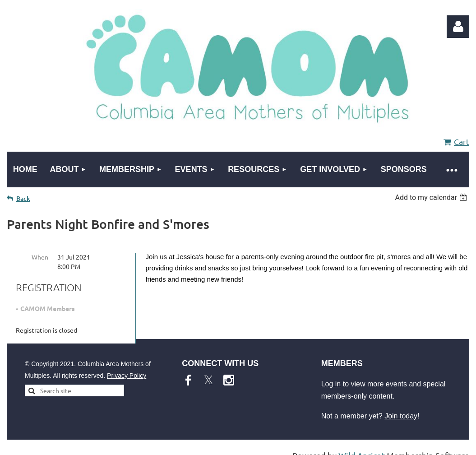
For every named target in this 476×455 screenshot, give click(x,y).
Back (23, 198)
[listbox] (432, 197)
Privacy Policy (127, 376)
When (40, 257)
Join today (401, 416)
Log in (458, 27)
